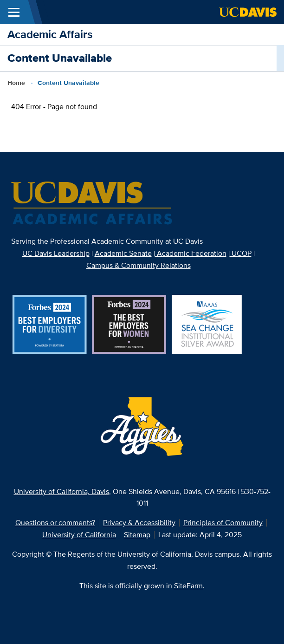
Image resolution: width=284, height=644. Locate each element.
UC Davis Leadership (56, 253)
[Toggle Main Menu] (14, 12)
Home (16, 83)
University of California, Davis (61, 491)
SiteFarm (188, 586)
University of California (79, 535)
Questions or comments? (55, 523)
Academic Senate (123, 253)
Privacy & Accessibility (139, 523)
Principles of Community (223, 523)
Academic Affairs (50, 34)
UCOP (241, 253)
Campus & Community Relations (139, 265)
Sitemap (137, 535)
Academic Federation (191, 253)
